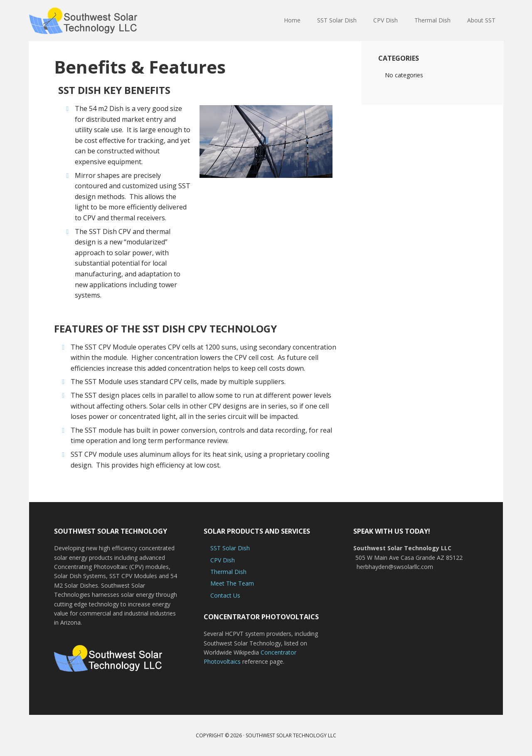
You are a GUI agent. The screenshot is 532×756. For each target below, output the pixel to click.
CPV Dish (223, 560)
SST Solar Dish (230, 548)
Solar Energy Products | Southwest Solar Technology (83, 21)
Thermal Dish (228, 572)
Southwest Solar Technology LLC (291, 735)
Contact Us (225, 595)
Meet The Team (232, 583)
